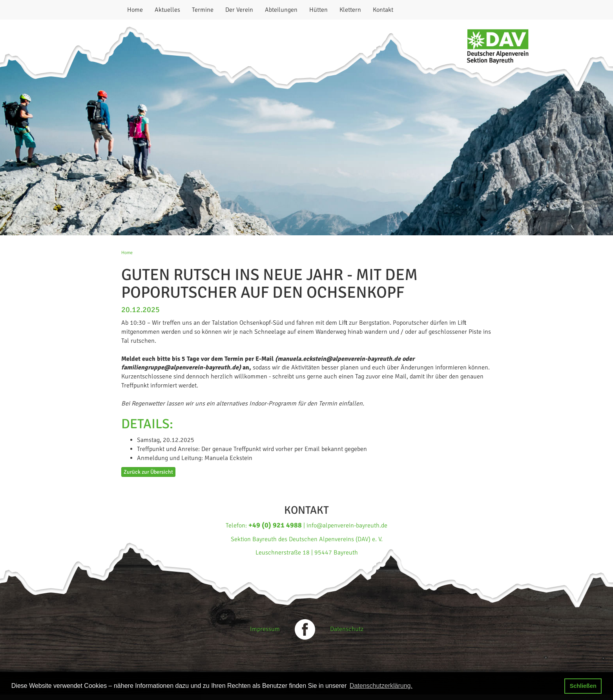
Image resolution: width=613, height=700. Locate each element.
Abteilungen (281, 10)
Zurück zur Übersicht (148, 472)
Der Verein (239, 10)
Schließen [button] (583, 686)
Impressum (265, 629)
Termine (203, 10)
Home (135, 10)
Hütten (318, 10)
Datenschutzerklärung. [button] (381, 686)
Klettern (350, 10)
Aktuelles (167, 10)
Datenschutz (347, 629)
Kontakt (383, 10)
